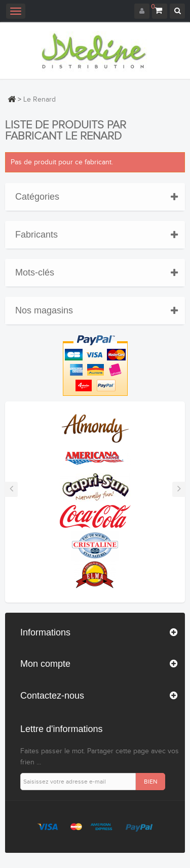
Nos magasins (44, 310)
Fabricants (36, 235)
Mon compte (45, 664)
